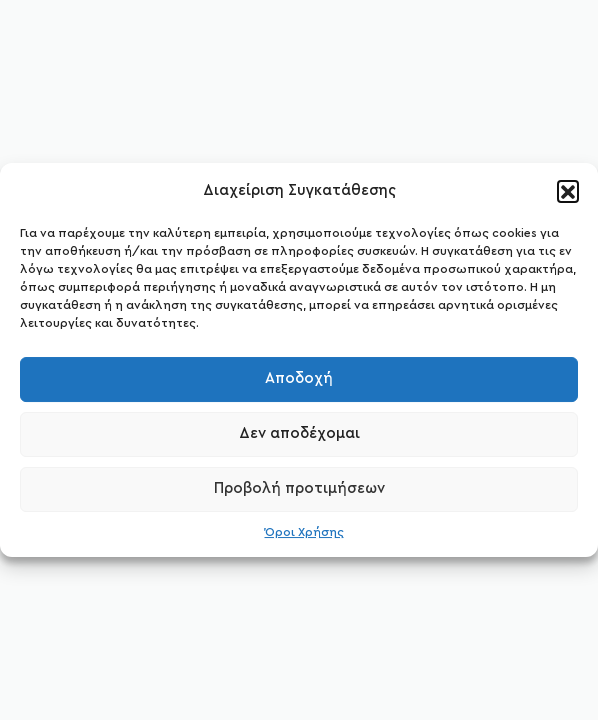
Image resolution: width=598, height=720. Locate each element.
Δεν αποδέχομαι (299, 433)
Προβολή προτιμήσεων (299, 488)
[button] (568, 191)
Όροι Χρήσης (304, 532)
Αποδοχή (299, 378)
